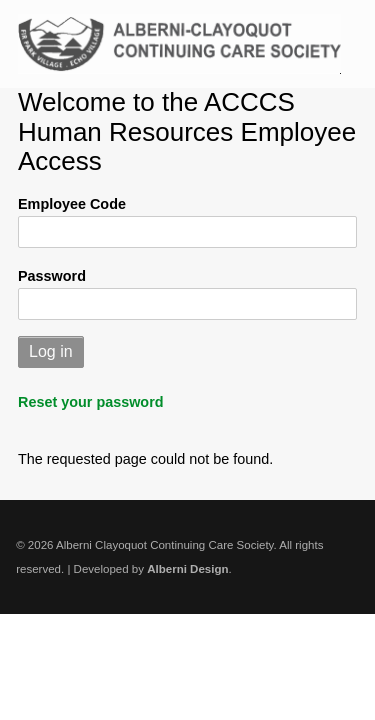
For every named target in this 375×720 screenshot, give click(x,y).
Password (52, 276)
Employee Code (72, 204)
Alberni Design (187, 569)
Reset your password (91, 402)
